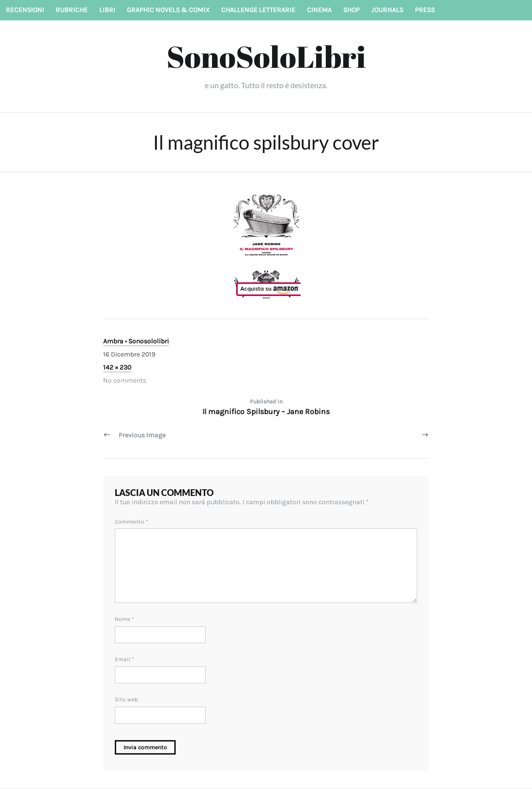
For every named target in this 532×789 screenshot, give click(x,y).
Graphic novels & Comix (168, 10)
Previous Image (142, 435)
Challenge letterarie (258, 10)
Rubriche (72, 10)
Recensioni (25, 10)
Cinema (319, 10)
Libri (107, 10)
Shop (351, 10)
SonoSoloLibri (266, 56)
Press (425, 10)
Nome (124, 619)
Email (124, 659)
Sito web (126, 699)
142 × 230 (117, 367)
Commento (131, 522)
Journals (387, 10)
